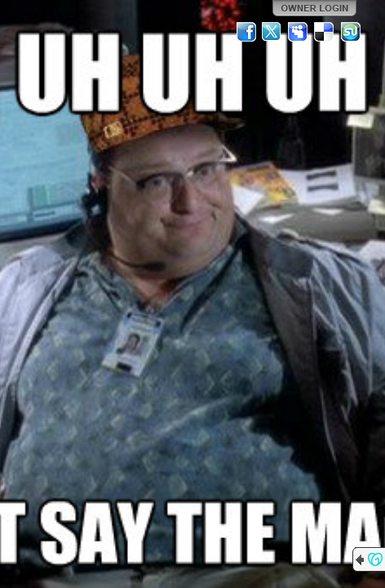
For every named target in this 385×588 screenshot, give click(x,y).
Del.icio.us (325, 32)
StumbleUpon (351, 32)
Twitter (272, 32)
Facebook (246, 32)
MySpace (299, 32)
